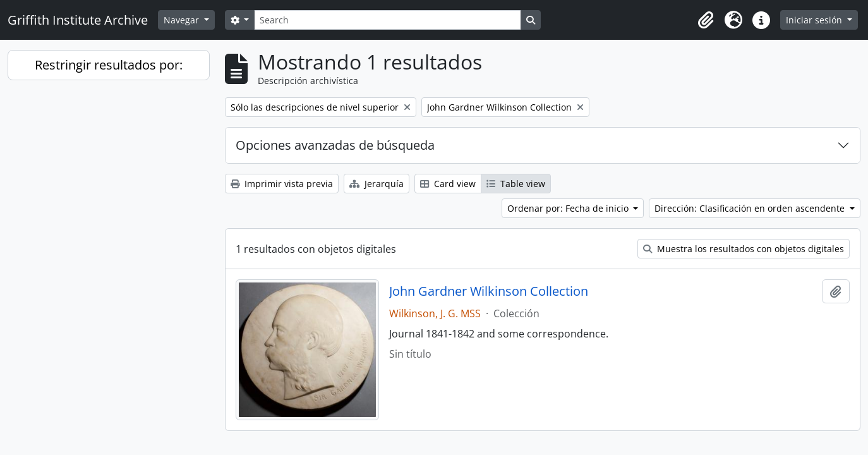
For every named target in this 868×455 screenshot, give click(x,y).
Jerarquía (377, 184)
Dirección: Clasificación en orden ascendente (751, 208)
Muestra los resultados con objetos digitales (744, 249)
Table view (516, 184)
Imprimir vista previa (282, 184)
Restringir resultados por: (109, 65)
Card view (448, 184)
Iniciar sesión (815, 20)
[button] (706, 20)
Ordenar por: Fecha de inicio (569, 208)
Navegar (183, 20)
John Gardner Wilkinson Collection (489, 291)
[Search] (387, 20)
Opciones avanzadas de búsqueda (335, 145)
